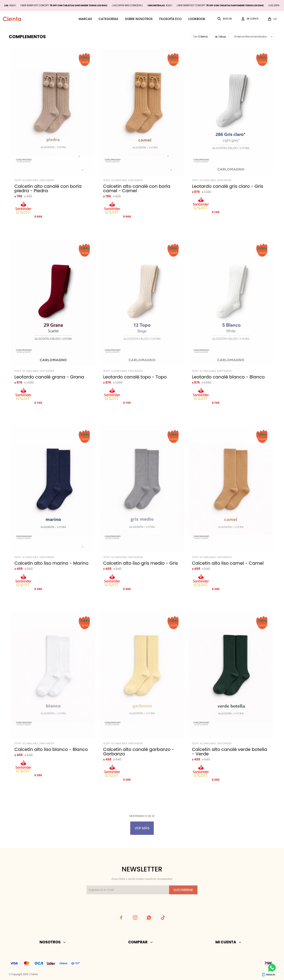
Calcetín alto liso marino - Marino (51, 563)
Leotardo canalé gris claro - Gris (228, 186)
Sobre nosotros (139, 19)
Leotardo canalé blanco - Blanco (228, 377)
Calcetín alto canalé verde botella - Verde (230, 752)
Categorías (108, 19)
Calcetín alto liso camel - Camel (228, 563)
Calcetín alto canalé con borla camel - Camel (137, 188)
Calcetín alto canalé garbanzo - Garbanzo (139, 752)
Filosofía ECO (171, 19)
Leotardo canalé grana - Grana (49, 377)
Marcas (85, 19)
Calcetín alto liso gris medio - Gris (141, 563)
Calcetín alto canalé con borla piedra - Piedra (48, 188)
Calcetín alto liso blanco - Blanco (51, 749)
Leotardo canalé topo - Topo (135, 377)
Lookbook (197, 19)
